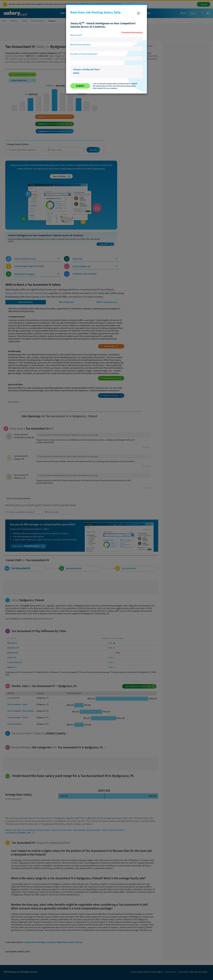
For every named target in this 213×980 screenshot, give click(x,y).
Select (76, 73)
